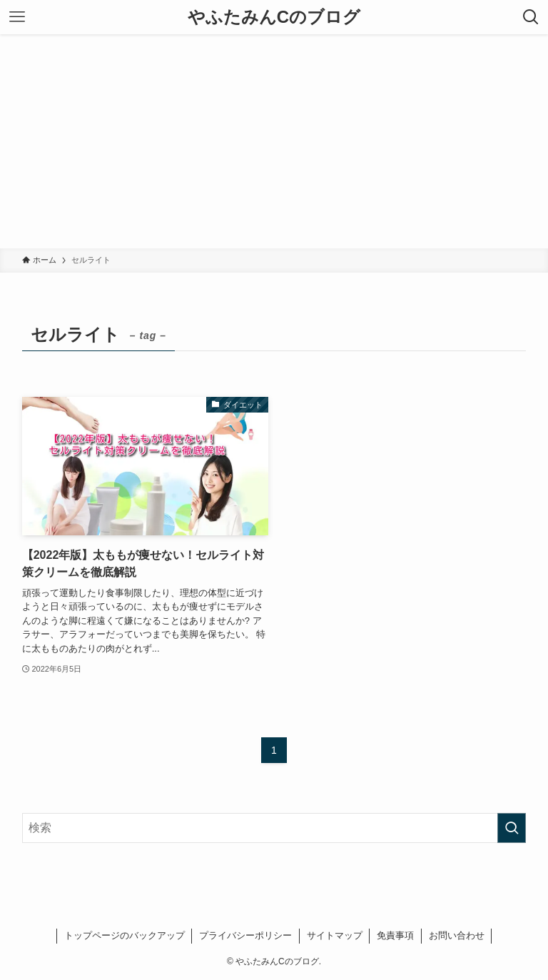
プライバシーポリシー (245, 935)
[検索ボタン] (531, 17)
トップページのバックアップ (125, 935)
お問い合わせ (457, 935)
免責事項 (395, 935)
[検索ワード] (274, 828)
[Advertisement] (274, 141)
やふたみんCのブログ (274, 17)
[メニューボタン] (17, 17)
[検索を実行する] (512, 828)
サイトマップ (335, 935)
